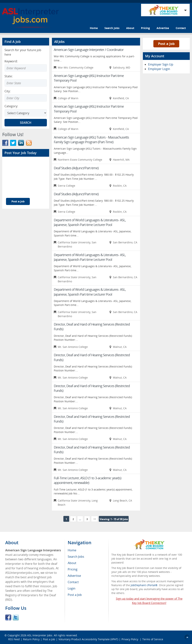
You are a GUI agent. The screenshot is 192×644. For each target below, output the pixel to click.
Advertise (163, 28)
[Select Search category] (26, 113)
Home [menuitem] (72, 550)
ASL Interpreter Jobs (40, 635)
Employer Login (159, 69)
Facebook (8, 617)
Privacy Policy (130, 639)
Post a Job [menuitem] (75, 595)
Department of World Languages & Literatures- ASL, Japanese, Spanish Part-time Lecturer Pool (90, 222)
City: (7, 91)
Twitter (16, 617)
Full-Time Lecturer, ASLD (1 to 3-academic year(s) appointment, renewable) (87, 480)
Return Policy (31, 639)
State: (9, 76)
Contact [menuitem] (73, 582)
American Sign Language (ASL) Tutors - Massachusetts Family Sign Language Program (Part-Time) (91, 140)
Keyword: (11, 61)
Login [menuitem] (72, 588)
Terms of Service (153, 639)
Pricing (145, 28)
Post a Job (18, 201)
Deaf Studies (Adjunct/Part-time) (76, 168)
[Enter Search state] (26, 83)
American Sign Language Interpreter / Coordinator (89, 50)
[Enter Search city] (26, 98)
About (130, 28)
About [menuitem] (72, 563)
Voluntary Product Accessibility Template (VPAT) (88, 639)
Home (94, 28)
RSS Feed (14, 639)
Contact (181, 28)
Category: (11, 106)
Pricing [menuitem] (73, 569)
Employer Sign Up (161, 64)
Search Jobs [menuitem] (76, 557)
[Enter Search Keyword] (26, 68)
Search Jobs (112, 28)
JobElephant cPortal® (144, 585)
